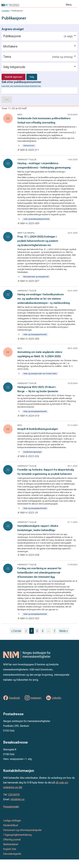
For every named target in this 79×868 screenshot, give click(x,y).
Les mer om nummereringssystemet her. (21, 86)
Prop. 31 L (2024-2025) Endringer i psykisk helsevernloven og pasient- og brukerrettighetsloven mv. (38, 241)
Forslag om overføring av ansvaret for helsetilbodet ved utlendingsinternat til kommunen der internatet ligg (39, 573)
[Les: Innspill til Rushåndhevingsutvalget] (8, 429)
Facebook (14, 698)
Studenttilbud (11, 825)
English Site (10, 849)
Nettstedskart (11, 844)
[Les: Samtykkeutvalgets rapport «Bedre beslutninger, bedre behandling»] (8, 526)
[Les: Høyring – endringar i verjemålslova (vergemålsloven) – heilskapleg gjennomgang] (8, 163)
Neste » (64, 631)
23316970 (14, 795)
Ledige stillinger (12, 821)
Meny (69, 5)
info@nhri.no (18, 799)
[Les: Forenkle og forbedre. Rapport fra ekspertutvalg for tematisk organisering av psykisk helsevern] (8, 470)
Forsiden (5, 11)
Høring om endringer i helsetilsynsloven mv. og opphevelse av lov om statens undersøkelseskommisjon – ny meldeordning (44, 299)
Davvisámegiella (12, 854)
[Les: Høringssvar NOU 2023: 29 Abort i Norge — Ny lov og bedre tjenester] (8, 387)
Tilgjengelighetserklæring (17, 835)
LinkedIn (56, 698)
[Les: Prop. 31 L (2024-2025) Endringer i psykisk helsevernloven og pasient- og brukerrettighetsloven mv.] (8, 237)
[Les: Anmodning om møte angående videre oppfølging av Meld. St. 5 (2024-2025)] (8, 352)
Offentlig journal (12, 840)
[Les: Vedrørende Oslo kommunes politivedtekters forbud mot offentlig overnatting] (8, 118)
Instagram (36, 698)
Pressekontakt (11, 807)
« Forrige (16, 631)
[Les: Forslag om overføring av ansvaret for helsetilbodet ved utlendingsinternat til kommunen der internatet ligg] (8, 568)
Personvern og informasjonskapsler (22, 830)
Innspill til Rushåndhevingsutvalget (38, 429)
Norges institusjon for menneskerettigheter (22, 5)
